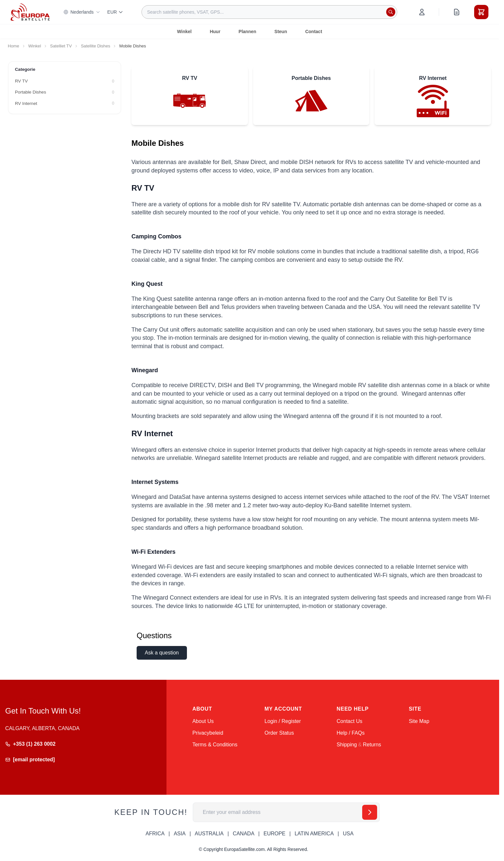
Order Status (279, 733)
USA (348, 834)
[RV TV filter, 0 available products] (65, 81)
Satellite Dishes (95, 46)
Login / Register (283, 721)
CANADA (244, 834)
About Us (203, 721)
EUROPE (275, 834)
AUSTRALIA (209, 834)
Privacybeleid (208, 733)
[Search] (391, 12)
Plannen (247, 32)
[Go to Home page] (30, 12)
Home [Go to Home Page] (13, 46)
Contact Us (349, 721)
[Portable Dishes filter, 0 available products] (65, 92)
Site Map (419, 721)
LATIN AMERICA (314, 834)
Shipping (347, 745)
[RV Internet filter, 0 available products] (65, 104)
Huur (215, 32)
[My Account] (422, 12)
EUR (116, 12)
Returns (372, 745)
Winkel (184, 32)
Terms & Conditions (215, 745)
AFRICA (155, 834)
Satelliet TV (61, 46)
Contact (313, 32)
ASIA (179, 834)
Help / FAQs (350, 733)
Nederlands (82, 12)
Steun (281, 32)
